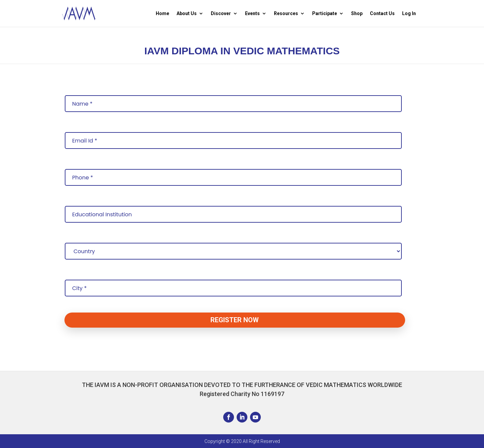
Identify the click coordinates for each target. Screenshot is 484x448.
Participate (325, 14)
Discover (221, 14)
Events (252, 14)
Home (162, 14)
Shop (357, 14)
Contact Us (382, 14)
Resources (286, 14)
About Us (187, 14)
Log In (409, 14)
